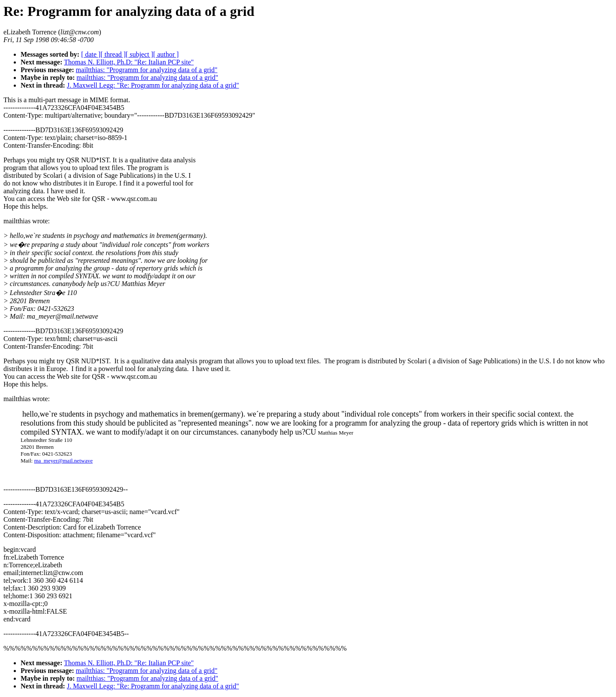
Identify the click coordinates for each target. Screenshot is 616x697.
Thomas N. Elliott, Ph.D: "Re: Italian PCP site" (129, 62)
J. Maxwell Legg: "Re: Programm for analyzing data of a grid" (153, 85)
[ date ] (91, 54)
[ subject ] (140, 54)
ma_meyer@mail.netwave (63, 461)
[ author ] (166, 54)
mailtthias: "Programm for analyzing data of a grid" (147, 70)
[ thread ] (113, 54)
